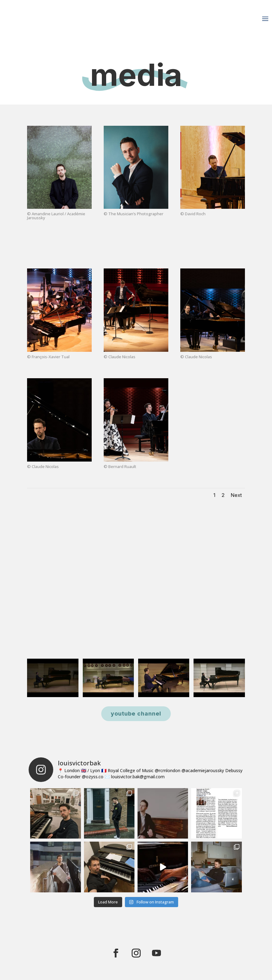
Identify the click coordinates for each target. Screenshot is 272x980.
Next (236, 495)
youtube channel (136, 714)
